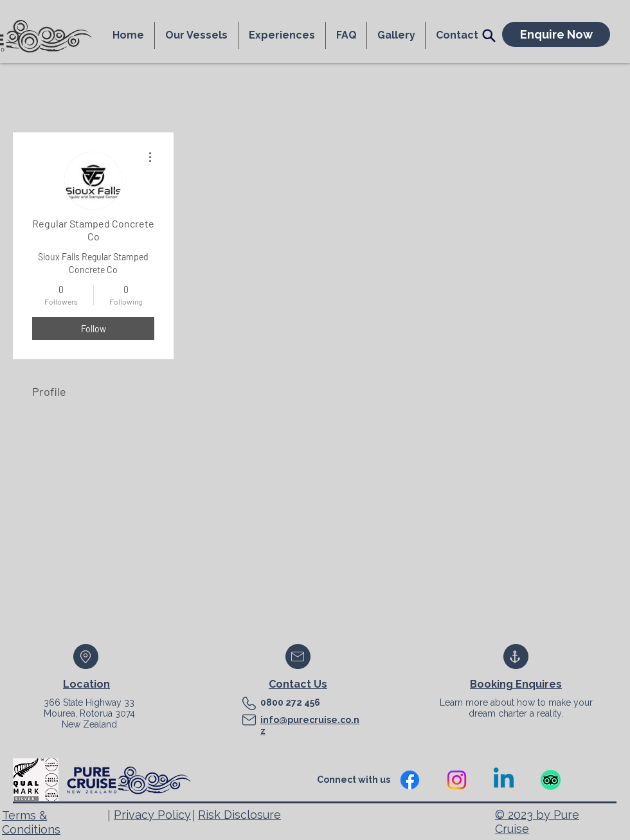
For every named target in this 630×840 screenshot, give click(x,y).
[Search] (489, 35)
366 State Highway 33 (89, 702)
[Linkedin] (504, 780)
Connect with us (355, 780)
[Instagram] (457, 780)
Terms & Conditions (31, 822)
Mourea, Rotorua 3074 (89, 713)
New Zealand (89, 724)
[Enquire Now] (556, 34)
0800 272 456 (290, 702)
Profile (49, 391)
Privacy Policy (152, 815)
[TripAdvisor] (551, 780)
